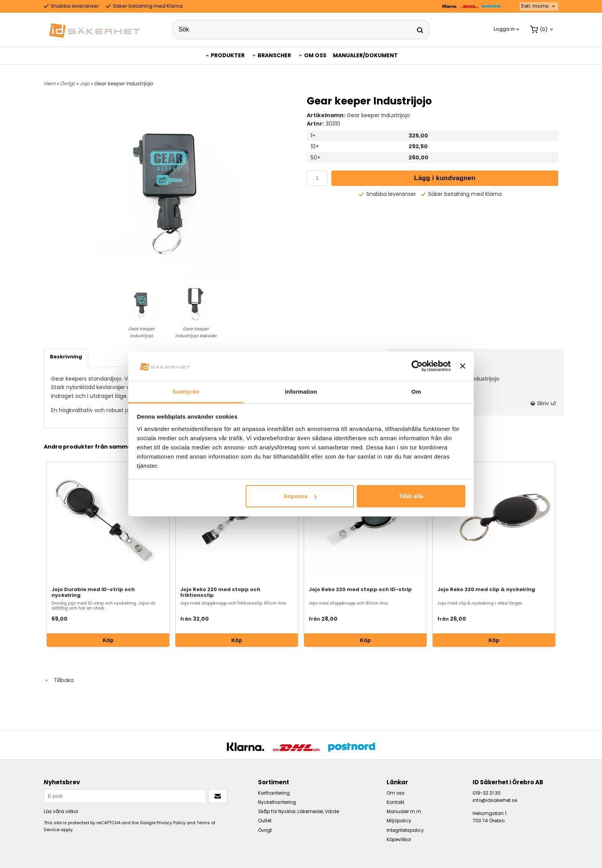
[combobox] (539, 6)
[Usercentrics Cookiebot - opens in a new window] (417, 366)
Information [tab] (301, 392)
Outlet (265, 821)
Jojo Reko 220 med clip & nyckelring (486, 589)
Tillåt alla (411, 496)
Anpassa (300, 496)
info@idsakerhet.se (495, 800)
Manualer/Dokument (365, 55)
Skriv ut (543, 403)
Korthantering (274, 793)
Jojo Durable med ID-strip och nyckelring (93, 592)
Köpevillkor (399, 839)
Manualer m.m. (404, 811)
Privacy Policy (171, 823)
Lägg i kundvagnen (445, 178)
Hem (50, 84)
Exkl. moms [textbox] (535, 6)
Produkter (228, 55)
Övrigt (68, 84)
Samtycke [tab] (186, 392)
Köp (108, 640)
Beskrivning (66, 357)
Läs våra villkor (61, 811)
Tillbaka (59, 680)
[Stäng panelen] (463, 366)
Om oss (315, 55)
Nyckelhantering (277, 802)
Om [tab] (416, 392)
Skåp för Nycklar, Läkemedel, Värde (299, 811)
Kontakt (395, 802)
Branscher (274, 55)
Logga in (504, 29)
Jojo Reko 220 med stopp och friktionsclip (220, 592)
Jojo (85, 84)
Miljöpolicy (399, 821)
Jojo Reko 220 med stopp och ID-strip (360, 589)
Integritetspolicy (405, 830)
